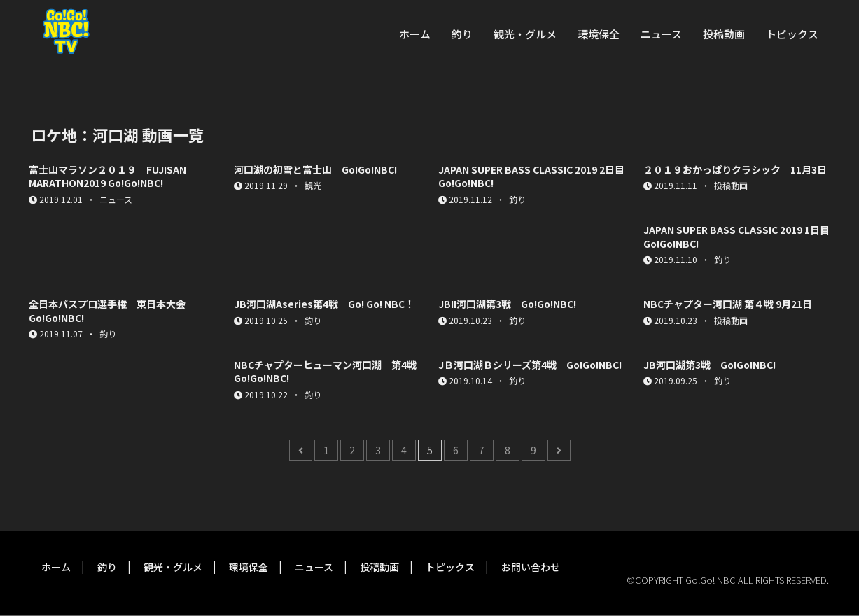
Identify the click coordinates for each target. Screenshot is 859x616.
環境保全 (599, 34)
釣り (462, 34)
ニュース (661, 34)
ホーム (415, 34)
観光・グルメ (525, 34)
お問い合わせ (531, 567)
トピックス (792, 34)
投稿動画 (724, 34)
